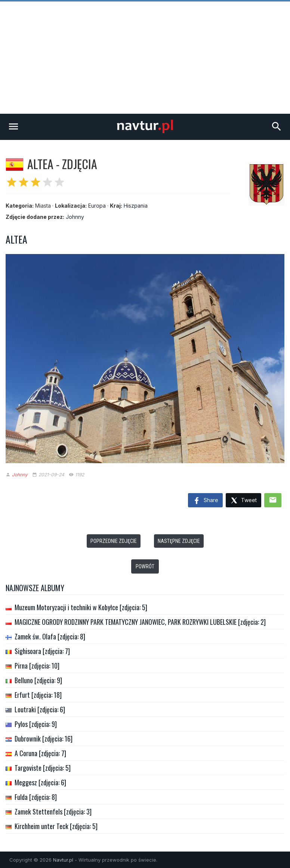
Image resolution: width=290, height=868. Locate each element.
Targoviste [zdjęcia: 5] (43, 768)
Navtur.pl (63, 860)
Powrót (145, 566)
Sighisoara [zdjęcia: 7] (42, 651)
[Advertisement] (145, 58)
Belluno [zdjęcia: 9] (38, 680)
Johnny (75, 217)
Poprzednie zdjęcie (114, 541)
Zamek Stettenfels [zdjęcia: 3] (53, 812)
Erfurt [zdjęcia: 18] (38, 695)
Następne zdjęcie (179, 541)
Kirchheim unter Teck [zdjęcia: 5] (56, 826)
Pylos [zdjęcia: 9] (36, 724)
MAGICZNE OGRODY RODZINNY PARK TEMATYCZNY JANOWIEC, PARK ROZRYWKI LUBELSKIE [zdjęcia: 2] (140, 622)
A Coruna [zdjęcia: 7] (40, 753)
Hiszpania (136, 206)
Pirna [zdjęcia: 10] (37, 666)
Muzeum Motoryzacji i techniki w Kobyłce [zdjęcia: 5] (81, 607)
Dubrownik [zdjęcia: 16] (44, 739)
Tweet (243, 501)
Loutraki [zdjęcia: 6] (40, 709)
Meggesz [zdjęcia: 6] (40, 782)
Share (205, 501)
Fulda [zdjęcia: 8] (36, 797)
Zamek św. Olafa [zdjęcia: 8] (50, 636)
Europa (97, 206)
